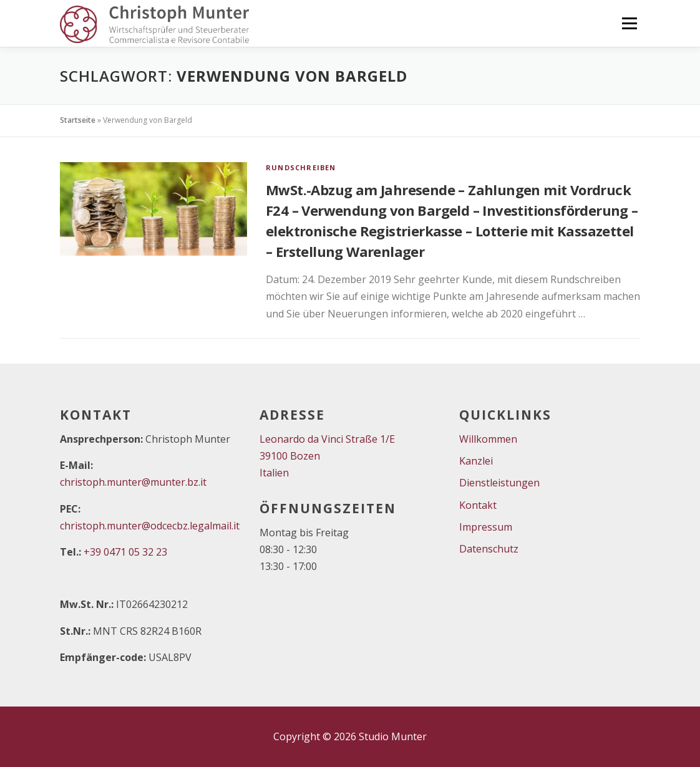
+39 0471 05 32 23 (125, 552)
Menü (629, 23)
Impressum (486, 527)
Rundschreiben (301, 167)
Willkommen (488, 439)
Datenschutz (489, 549)
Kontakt (478, 505)
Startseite (78, 120)
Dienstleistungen (499, 483)
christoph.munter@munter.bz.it (133, 482)
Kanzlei (476, 461)
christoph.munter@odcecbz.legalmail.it (150, 526)
